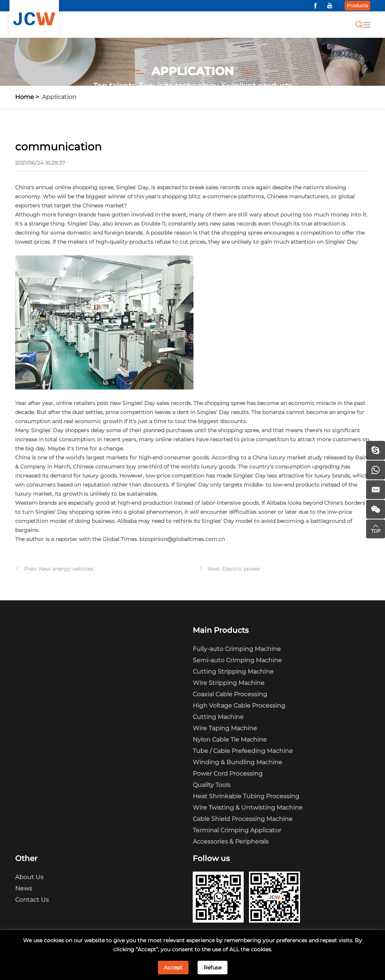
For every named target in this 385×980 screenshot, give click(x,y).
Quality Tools (212, 785)
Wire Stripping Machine (229, 683)
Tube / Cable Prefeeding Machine (243, 751)
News (24, 888)
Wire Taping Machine (225, 728)
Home (25, 97)
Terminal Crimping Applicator (237, 830)
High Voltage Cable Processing (239, 706)
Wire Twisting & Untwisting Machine (248, 808)
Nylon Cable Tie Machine (230, 740)
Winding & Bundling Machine (237, 762)
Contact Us (32, 900)
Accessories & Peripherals (231, 842)
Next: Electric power (234, 572)
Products (357, 5)
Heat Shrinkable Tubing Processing (246, 796)
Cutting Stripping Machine (233, 672)
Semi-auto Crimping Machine (237, 660)
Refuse (213, 968)
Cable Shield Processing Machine (243, 819)
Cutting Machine (218, 717)
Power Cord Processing (228, 774)
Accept (173, 968)
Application (59, 97)
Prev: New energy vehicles (59, 572)
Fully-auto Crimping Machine (237, 649)
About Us (29, 877)
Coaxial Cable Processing (230, 694)
